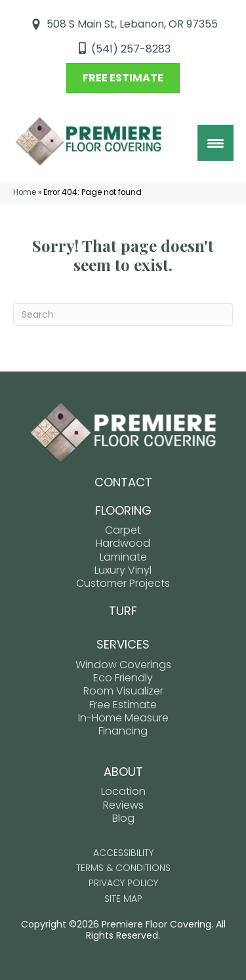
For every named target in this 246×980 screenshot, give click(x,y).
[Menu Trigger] (215, 143)
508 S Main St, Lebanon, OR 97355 (132, 24)
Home (25, 192)
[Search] (123, 314)
